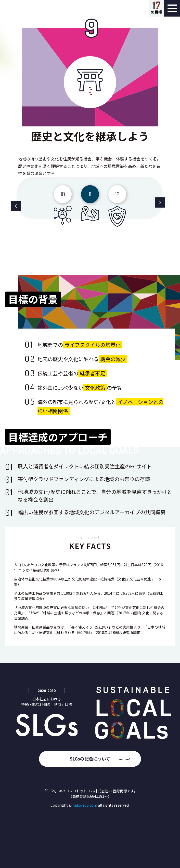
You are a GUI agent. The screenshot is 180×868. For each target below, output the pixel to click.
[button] (16, 207)
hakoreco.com (85, 805)
